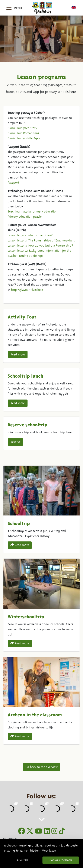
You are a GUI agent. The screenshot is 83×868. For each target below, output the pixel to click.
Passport (13, 183)
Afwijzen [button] (22, 860)
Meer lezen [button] (49, 851)
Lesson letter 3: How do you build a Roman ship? (40, 246)
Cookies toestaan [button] (61, 860)
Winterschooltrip (41, 605)
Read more (18, 354)
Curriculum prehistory (22, 128)
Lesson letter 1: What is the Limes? (30, 235)
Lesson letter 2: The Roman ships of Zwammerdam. (41, 240)
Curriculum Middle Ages (24, 138)
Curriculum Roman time (23, 133)
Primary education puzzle (25, 217)
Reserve (15, 442)
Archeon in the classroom (41, 701)
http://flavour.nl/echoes (27, 290)
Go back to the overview (41, 767)
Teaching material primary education (33, 211)
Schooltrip (41, 509)
